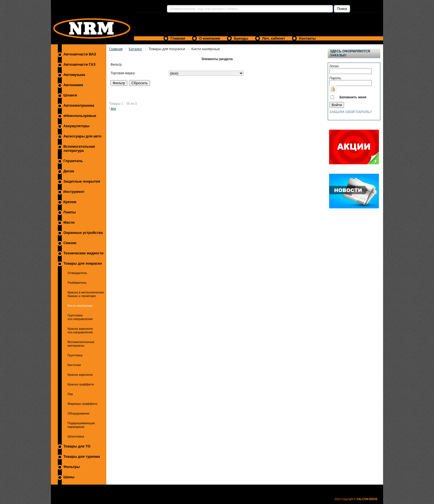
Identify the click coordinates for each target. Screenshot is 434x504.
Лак (70, 394)
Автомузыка (74, 75)
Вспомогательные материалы (81, 344)
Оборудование (78, 413)
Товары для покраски (83, 263)
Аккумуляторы (76, 126)
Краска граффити (81, 384)
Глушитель (73, 161)
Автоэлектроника (79, 105)
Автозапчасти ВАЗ (80, 54)
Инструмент (74, 192)
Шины (69, 477)
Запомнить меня (353, 97)
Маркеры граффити (82, 404)
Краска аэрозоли (80, 374)
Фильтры (72, 467)
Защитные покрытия (82, 181)
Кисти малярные (80, 305)
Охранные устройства (83, 233)
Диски (69, 171)
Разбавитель (77, 282)
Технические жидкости (83, 253)
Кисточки (74, 365)
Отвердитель (77, 273)
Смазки (70, 243)
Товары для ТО (77, 446)
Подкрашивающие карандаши (81, 425)
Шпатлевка (76, 436)
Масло (69, 222)
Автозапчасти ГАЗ (79, 64)
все (113, 109)
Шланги (70, 95)
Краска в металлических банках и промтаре (86, 294)
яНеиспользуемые (80, 116)
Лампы (70, 212)
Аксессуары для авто (82, 136)
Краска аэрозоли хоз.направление (80, 330)
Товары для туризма (82, 456)
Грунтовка (75, 355)
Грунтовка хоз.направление (80, 317)
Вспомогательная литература (79, 149)
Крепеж (70, 202)
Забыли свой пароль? (351, 112)
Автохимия (73, 85)
